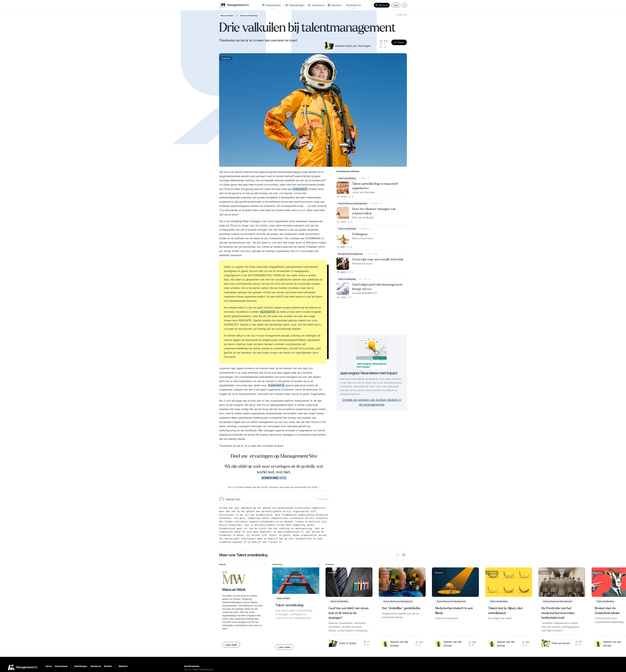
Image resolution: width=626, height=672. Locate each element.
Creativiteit (275, 385)
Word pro (382, 5)
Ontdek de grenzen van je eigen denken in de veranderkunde (378, 402)
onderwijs (298, 189)
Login (396, 5)
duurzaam (266, 312)
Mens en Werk (227, 16)
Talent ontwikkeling (249, 16)
